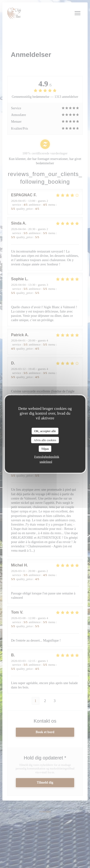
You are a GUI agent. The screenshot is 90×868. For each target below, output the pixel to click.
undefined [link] (46, 461)
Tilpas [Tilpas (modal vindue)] (45, 449)
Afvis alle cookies (45, 440)
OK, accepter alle (45, 431)
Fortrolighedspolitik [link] (47, 456)
